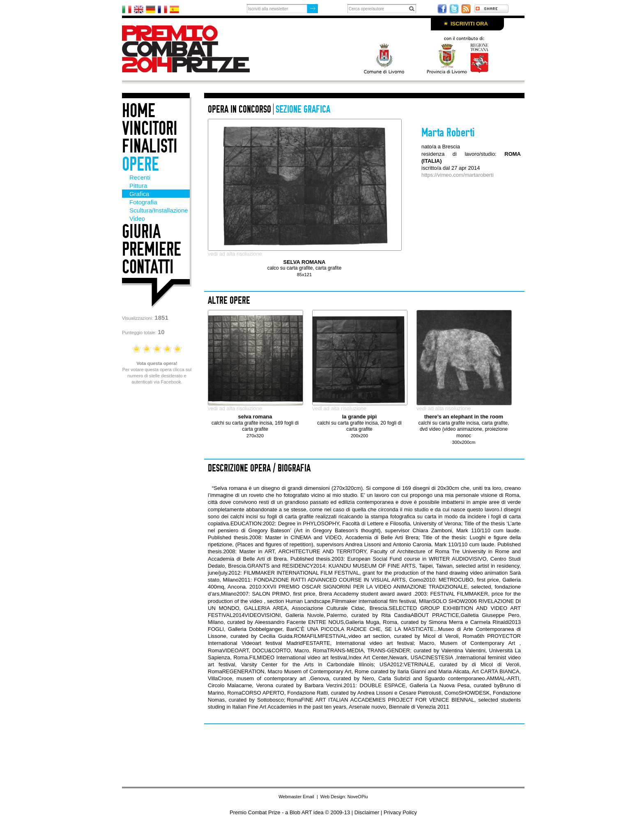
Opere (140, 164)
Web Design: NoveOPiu (344, 797)
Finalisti (150, 146)
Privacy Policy (400, 812)
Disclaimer (367, 812)
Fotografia (143, 202)
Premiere (152, 249)
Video (137, 218)
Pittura (138, 186)
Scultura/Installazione (159, 210)
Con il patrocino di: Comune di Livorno (422, 54)
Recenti (140, 177)
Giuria (141, 232)
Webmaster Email (296, 797)
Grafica (139, 194)
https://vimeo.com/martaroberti (458, 175)
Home (139, 111)
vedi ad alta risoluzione (235, 254)
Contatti (148, 267)
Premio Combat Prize (193, 49)
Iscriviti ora (469, 24)
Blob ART (301, 812)
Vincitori (150, 128)
